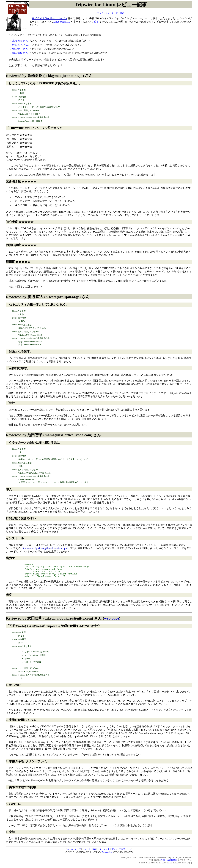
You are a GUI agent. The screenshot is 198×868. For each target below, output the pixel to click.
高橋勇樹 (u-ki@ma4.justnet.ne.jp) (56, 76)
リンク (114, 852)
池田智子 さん (20, 49)
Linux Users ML (62, 22)
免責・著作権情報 (169, 863)
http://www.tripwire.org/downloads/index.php (45, 548)
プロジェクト (125, 852)
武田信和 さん (20, 53)
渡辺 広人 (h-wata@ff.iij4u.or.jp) (54, 297)
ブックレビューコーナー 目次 (111, 13)
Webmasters (107, 855)
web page (111, 621)
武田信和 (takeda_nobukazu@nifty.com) (60, 621)
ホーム (70, 852)
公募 (96, 22)
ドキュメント (104, 852)
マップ (78, 852)
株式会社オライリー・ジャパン (50, 18)
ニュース (86, 852)
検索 (94, 852)
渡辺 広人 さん (20, 45)
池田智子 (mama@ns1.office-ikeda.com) (60, 435)
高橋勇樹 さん (20, 41)
